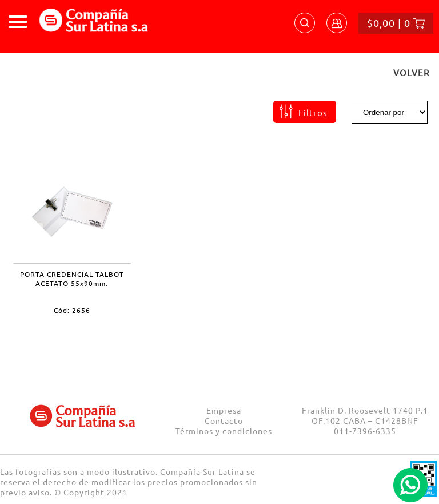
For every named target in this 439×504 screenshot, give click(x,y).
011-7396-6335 (365, 431)
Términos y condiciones (224, 431)
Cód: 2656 (72, 310)
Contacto (224, 420)
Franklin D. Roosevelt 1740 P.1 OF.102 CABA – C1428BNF (365, 415)
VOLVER (411, 72)
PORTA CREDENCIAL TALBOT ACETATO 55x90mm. (72, 279)
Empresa (224, 410)
